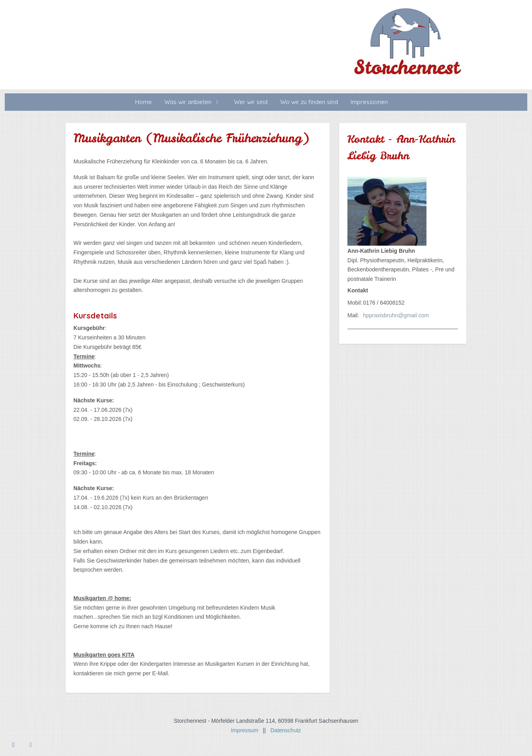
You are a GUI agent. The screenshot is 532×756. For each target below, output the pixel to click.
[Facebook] (13, 745)
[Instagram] (31, 745)
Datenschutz (286, 730)
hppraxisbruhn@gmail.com (396, 315)
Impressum (247, 730)
